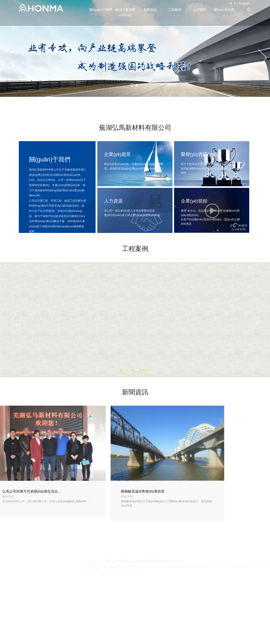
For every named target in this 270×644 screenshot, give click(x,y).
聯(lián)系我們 (224, 10)
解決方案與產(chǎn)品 (125, 12)
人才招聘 (199, 10)
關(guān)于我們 (101, 10)
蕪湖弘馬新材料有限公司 (41, 8)
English (244, 3)
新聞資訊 (150, 10)
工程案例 (175, 10)
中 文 (233, 3)
